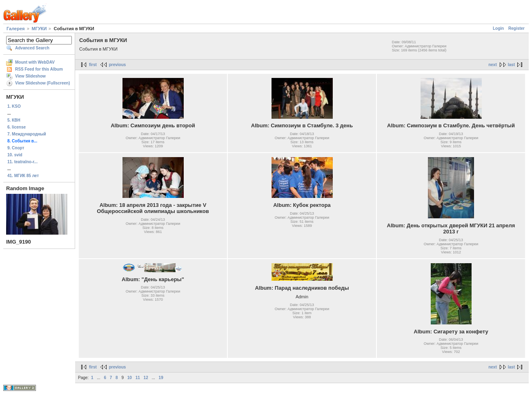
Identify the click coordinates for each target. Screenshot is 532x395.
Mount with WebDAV (35, 62)
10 (130, 378)
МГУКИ (39, 29)
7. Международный (27, 134)
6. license (17, 127)
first (93, 65)
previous (118, 65)
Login (498, 28)
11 (138, 378)
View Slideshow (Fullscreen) (42, 83)
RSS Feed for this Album (39, 69)
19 (161, 378)
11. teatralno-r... (22, 162)
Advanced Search (32, 48)
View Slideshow (30, 76)
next (493, 65)
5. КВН (14, 120)
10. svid (15, 155)
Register (516, 28)
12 (146, 378)
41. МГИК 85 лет (23, 176)
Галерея (16, 29)
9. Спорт (16, 148)
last (511, 65)
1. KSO (14, 106)
